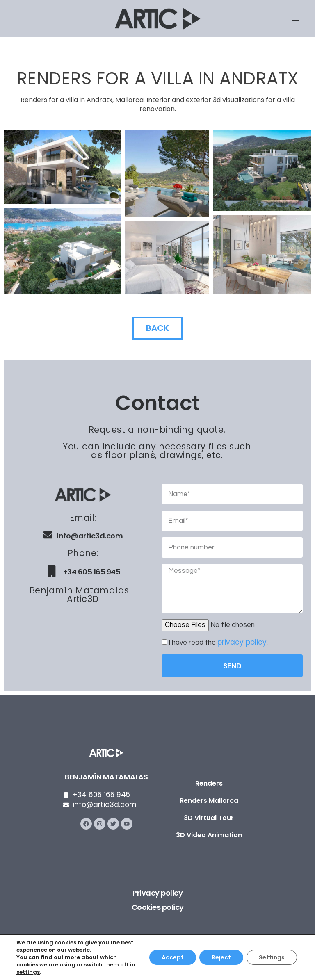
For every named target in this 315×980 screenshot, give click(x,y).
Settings (272, 957)
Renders (209, 783)
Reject (221, 957)
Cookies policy (158, 907)
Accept (173, 957)
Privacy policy (157, 893)
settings (28, 972)
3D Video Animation (209, 835)
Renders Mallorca (209, 801)
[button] (62, 167)
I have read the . (218, 643)
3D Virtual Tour (209, 818)
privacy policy (242, 642)
